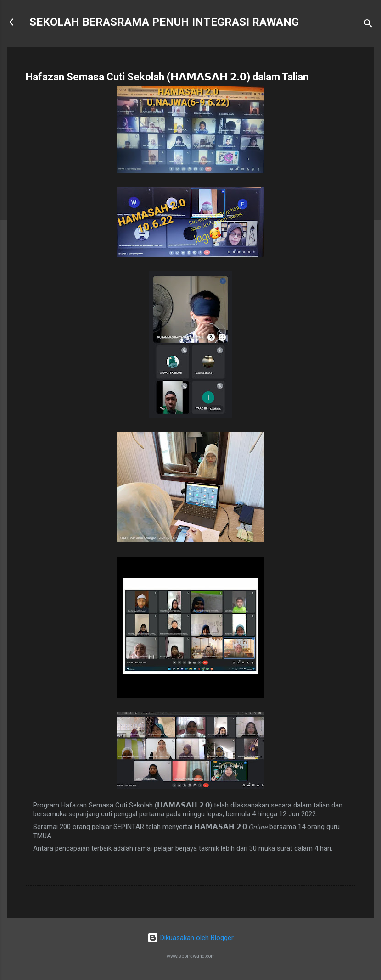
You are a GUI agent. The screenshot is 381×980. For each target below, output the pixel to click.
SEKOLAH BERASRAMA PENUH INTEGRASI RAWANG (164, 22)
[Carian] (368, 25)
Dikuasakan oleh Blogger (190, 938)
